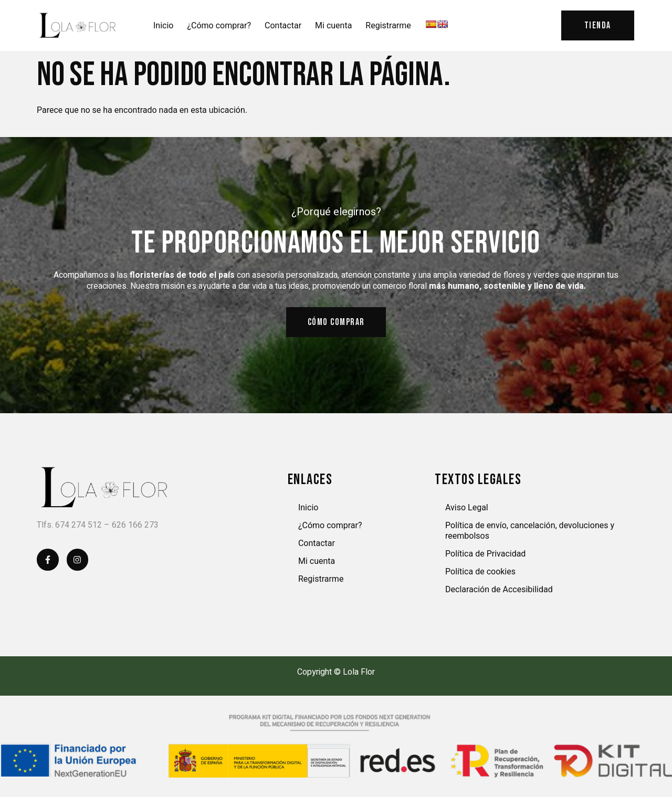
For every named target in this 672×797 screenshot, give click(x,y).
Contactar (283, 25)
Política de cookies (480, 573)
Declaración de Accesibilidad (499, 590)
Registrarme (388, 25)
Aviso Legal (467, 508)
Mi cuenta (333, 25)
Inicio (163, 25)
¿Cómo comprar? (219, 25)
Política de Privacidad (485, 555)
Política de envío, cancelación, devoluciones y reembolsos (530, 532)
